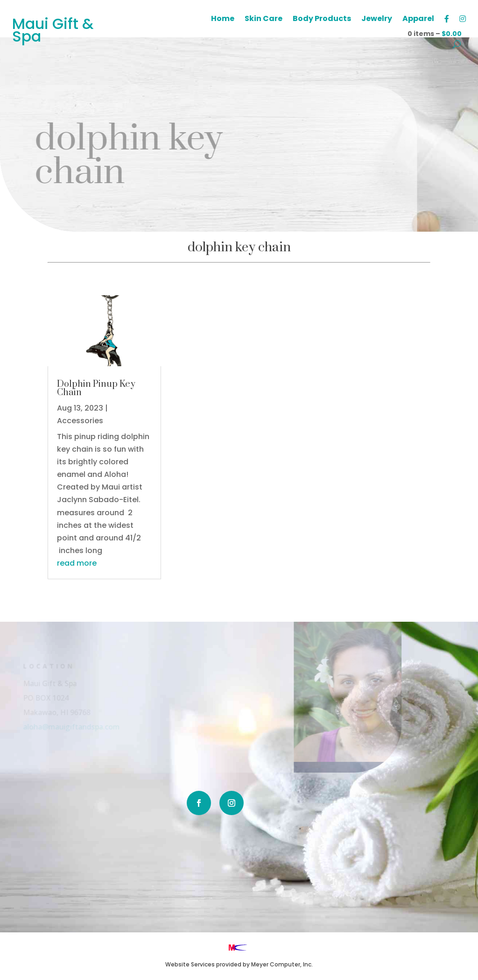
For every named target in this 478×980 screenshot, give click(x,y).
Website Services (190, 964)
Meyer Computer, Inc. (282, 964)
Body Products (322, 20)
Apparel (418, 20)
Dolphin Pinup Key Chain (96, 388)
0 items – (435, 34)
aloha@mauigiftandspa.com (64, 727)
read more (77, 563)
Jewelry (377, 20)
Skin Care (264, 20)
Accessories (80, 421)
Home (223, 20)
